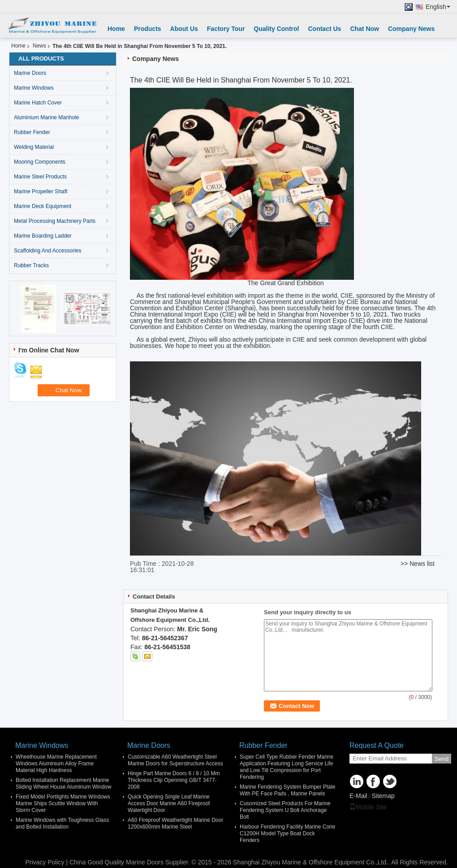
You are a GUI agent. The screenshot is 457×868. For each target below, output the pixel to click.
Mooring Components (40, 162)
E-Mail (358, 796)
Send (442, 759)
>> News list (418, 564)
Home (116, 29)
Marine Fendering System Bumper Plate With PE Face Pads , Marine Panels (287, 790)
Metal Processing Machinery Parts (55, 221)
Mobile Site (368, 807)
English (438, 7)
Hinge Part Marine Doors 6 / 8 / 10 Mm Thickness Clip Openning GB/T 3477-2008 (174, 780)
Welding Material (34, 147)
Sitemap (383, 796)
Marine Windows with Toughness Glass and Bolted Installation (63, 823)
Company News (411, 29)
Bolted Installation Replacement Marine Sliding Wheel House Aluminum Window (63, 783)
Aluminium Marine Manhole (46, 117)
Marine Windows (34, 88)
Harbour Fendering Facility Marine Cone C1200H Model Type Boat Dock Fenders (287, 833)
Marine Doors (30, 73)
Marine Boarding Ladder (43, 236)
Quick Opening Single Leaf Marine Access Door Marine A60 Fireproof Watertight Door (169, 803)
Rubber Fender (32, 132)
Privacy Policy (45, 862)
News (39, 46)
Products (148, 29)
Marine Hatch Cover (38, 103)
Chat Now (364, 29)
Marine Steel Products (40, 177)
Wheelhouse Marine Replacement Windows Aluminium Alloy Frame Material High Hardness (56, 764)
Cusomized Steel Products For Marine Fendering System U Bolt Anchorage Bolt (285, 810)
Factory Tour (226, 29)
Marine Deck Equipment (43, 206)
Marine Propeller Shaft (41, 191)
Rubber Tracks (31, 265)
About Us (184, 29)
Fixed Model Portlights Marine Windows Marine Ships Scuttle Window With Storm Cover (63, 803)
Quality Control (276, 29)
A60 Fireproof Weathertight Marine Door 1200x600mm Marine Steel (175, 823)
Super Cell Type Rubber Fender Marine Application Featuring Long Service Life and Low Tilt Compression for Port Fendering (287, 767)
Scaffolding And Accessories (48, 251)
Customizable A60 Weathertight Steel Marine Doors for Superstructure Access (175, 760)
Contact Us (324, 29)
